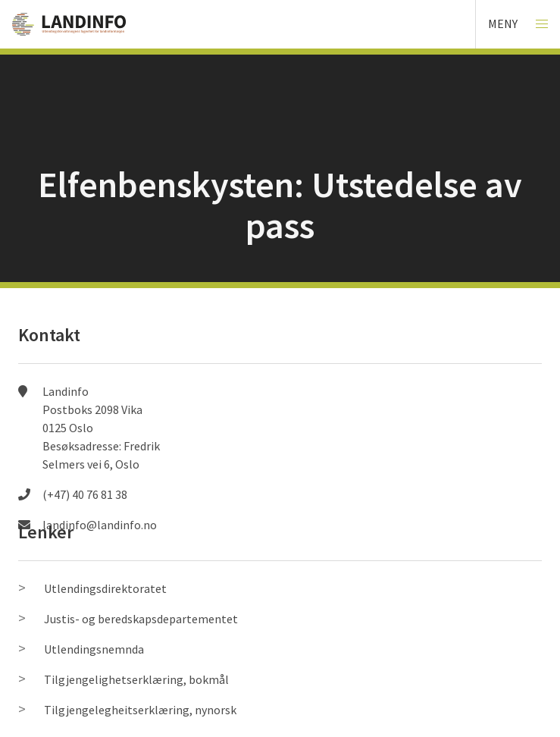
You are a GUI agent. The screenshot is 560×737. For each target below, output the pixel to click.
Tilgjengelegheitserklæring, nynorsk (140, 710)
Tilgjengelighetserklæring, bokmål (136, 679)
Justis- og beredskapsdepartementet (141, 619)
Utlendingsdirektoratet (105, 588)
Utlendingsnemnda (94, 649)
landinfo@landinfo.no (100, 525)
